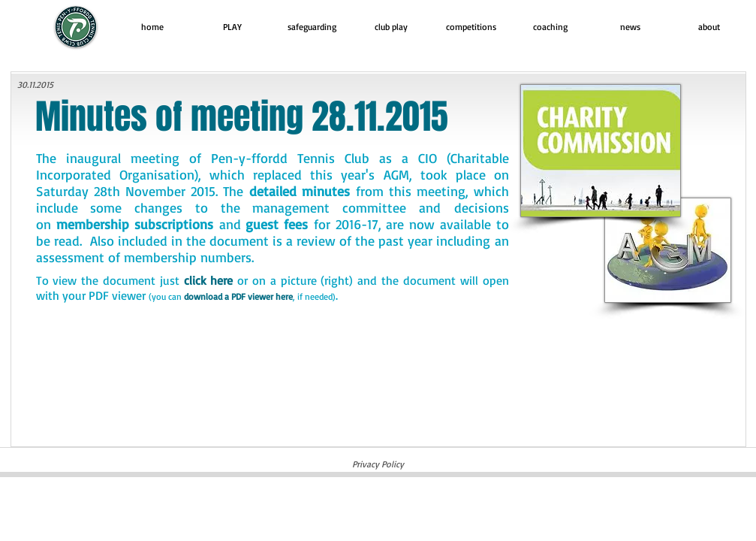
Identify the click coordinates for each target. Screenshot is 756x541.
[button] (232, 27)
